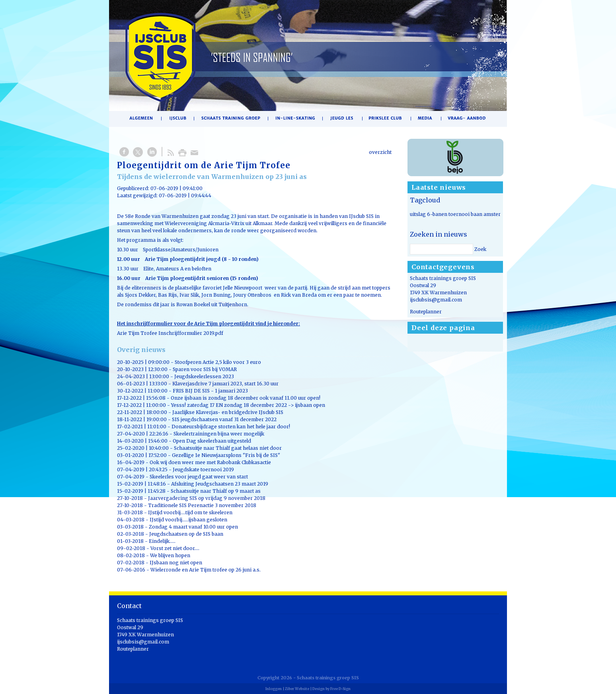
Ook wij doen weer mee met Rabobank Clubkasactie (210, 462)
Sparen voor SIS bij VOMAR (205, 369)
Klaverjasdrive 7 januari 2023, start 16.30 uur (225, 384)
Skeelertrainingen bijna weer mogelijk (219, 434)
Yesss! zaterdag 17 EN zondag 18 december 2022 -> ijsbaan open (248, 405)
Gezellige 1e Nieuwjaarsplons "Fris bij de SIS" (226, 455)
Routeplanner (426, 312)
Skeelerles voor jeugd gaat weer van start (199, 477)
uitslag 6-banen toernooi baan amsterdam (461, 214)
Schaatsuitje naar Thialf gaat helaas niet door (228, 448)
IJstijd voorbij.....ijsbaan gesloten (188, 520)
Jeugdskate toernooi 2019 (203, 469)
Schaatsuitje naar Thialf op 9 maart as (216, 491)
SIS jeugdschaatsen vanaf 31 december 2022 (224, 419)
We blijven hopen (170, 555)
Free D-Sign (340, 689)
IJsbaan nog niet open (176, 563)
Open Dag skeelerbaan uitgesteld (212, 441)
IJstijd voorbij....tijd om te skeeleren (190, 512)
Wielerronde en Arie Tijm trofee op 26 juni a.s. (206, 570)
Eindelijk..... (162, 541)
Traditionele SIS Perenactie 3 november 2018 (202, 505)
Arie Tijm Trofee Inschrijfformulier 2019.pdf (170, 333)
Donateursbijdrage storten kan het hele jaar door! (231, 427)
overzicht (380, 152)
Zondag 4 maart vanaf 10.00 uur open (193, 527)
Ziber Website (297, 689)
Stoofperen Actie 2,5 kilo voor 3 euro (218, 362)
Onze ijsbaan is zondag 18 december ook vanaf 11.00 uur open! (246, 398)
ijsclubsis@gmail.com (436, 300)
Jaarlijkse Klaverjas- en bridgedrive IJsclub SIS (228, 412)
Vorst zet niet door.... (175, 548)
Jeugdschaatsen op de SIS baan (186, 534)
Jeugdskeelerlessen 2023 (204, 376)
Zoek (480, 249)
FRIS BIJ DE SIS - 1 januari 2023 (210, 391)
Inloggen (274, 689)
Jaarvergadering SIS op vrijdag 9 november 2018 (207, 498)
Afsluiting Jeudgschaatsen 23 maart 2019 (220, 484)
